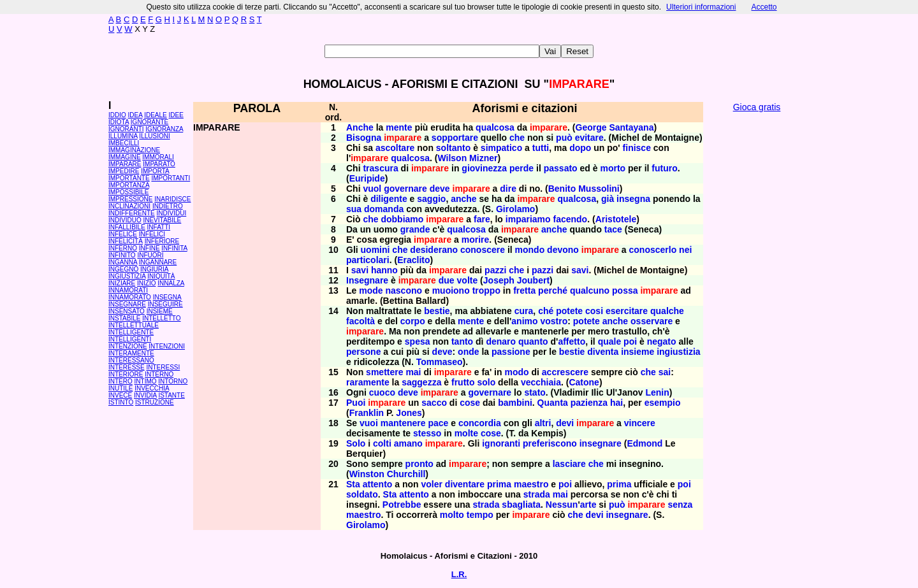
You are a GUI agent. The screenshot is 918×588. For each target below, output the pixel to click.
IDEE (176, 115)
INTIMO (146, 381)
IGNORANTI (126, 129)
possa (625, 290)
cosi (594, 311)
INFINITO (122, 255)
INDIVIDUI (172, 213)
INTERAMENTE (131, 353)
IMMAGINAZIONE (134, 150)
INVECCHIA (152, 388)
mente (399, 127)
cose (470, 403)
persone (363, 352)
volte (468, 280)
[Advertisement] (757, 312)
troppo (486, 290)
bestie (437, 311)
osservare (652, 321)
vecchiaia (541, 382)
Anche (360, 127)
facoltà (361, 321)
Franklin (367, 413)
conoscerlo (653, 250)
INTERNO (159, 374)
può (564, 138)
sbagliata (521, 505)
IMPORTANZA (129, 185)
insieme (637, 352)
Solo (356, 443)
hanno (384, 270)
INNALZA (171, 283)
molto (452, 515)
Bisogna (364, 138)
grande (415, 229)
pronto (419, 464)
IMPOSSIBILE (128, 192)
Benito (562, 189)
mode (371, 290)
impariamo (528, 219)
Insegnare (367, 280)
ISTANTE (171, 395)
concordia (480, 423)
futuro (664, 168)
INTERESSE (127, 367)
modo (516, 372)
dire (508, 189)
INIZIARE (122, 283)
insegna (633, 199)
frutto (463, 382)
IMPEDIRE (124, 171)
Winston (367, 474)
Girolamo (515, 209)
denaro (501, 341)
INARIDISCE (172, 199)
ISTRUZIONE (155, 402)
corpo (413, 321)
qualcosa (495, 127)
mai (413, 372)
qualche (667, 311)
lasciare (569, 464)
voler (431, 484)
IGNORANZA (164, 129)
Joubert (533, 280)
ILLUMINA (123, 136)
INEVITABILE (162, 220)
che (517, 138)
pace (438, 423)
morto (613, 168)
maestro (531, 484)
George (591, 127)
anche (463, 199)
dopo (580, 148)
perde (521, 168)
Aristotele (616, 219)
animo (524, 321)
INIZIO (146, 283)
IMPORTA (155, 171)
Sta (353, 484)
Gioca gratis (757, 107)
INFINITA (174, 248)
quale (610, 341)
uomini (375, 250)
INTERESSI (163, 367)
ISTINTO (121, 402)
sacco (434, 403)
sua (354, 209)
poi (630, 341)
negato (662, 341)
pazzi (495, 270)
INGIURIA (154, 269)
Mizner (483, 158)
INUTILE (120, 388)
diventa (603, 352)
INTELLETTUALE (134, 325)
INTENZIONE (128, 346)
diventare (465, 484)
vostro (554, 321)
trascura (380, 168)
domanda (384, 209)
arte (588, 505)
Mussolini (599, 189)
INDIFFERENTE (132, 213)
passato (561, 168)
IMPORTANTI (171, 178)
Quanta (553, 403)
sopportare (455, 138)
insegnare (601, 443)
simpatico (501, 148)
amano (408, 443)
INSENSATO (127, 311)
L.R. (459, 574)
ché (546, 311)
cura (524, 311)
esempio (663, 403)
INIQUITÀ (161, 276)
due (447, 280)
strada (537, 494)
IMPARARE (125, 164)
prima (499, 484)
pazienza (589, 403)
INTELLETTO (161, 318)
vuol (372, 189)
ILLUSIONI (154, 136)
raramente (368, 382)
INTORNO (173, 381)
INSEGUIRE (165, 304)
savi (360, 270)
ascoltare (395, 148)
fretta (524, 290)
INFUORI (150, 255)
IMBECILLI (124, 143)
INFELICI (152, 234)
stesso (427, 433)
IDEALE (156, 115)
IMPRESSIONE (130, 199)
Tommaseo (440, 362)
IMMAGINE (125, 157)
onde (468, 352)
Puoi (356, 403)
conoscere (483, 250)
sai (665, 372)
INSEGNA (167, 297)
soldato (362, 494)
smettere (384, 372)
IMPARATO (159, 164)
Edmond (645, 443)
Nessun (562, 505)
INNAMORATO (130, 297)
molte (466, 433)
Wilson (452, 158)
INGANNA (123, 262)
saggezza (421, 382)
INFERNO (123, 248)
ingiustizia (678, 352)
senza (681, 505)
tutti (541, 148)
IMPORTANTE (129, 178)
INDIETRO (168, 206)
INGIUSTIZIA (127, 276)
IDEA (135, 115)
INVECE (120, 395)
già (608, 199)
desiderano (434, 250)
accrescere (565, 372)
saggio (431, 199)
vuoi (369, 423)
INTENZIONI (167, 346)
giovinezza (484, 168)
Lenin (657, 392)
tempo (480, 515)
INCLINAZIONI (129, 206)
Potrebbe (402, 505)
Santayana (631, 127)
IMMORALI (158, 157)
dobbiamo (402, 219)
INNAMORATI (128, 290)
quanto (533, 341)
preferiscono (550, 443)
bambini (515, 403)
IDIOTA (119, 122)
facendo (571, 219)
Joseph (499, 280)
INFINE (149, 248)
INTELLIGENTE (131, 332)
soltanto (453, 148)
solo (486, 382)
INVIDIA (145, 395)
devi (565, 423)
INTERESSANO (131, 360)
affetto (572, 341)
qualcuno (590, 290)
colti (382, 443)
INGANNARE (158, 262)
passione (511, 352)
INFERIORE (162, 241)
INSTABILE (124, 318)
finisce (637, 148)
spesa (418, 341)
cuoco (382, 392)
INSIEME (160, 311)
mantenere (403, 423)
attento (378, 484)
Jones (409, 413)
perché (553, 290)
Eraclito (413, 260)
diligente (389, 199)
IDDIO (117, 115)
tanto (462, 341)
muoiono (451, 290)
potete (569, 311)
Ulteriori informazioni (701, 7)
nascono (404, 290)
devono (563, 250)
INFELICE (123, 234)
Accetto (764, 7)
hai (616, 403)
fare (482, 219)
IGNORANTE (149, 122)
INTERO (120, 381)
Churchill (406, 474)
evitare (589, 138)
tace (613, 229)
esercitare (627, 311)
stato (535, 392)
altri (543, 423)
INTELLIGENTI (130, 339)
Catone (584, 382)
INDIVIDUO (125, 220)
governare (405, 189)
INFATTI (159, 227)
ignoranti (501, 443)
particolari (368, 260)
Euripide (367, 178)
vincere (640, 423)
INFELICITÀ (126, 241)
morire (476, 240)
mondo (530, 250)
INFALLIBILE (127, 227)
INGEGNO (123, 269)
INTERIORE (126, 374)
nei (685, 250)
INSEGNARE (127, 304)
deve (440, 189)
